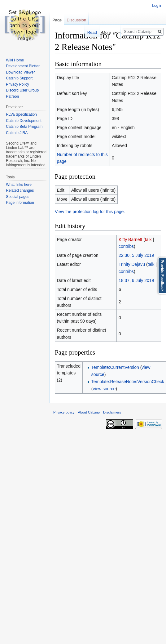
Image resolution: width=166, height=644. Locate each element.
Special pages (17, 197)
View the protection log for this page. (90, 212)
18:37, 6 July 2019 (136, 280)
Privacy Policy (17, 84)
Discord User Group (22, 90)
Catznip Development (24, 121)
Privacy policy (64, 412)
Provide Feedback (162, 276)
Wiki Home (15, 60)
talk (148, 239)
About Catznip (89, 412)
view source (104, 389)
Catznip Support (19, 78)
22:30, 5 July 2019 (136, 255)
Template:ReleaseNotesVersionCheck (128, 382)
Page (57, 20)
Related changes (20, 190)
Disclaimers (112, 412)
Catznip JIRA (17, 133)
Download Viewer (20, 72)
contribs (126, 246)
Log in (157, 6)
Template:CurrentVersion (115, 367)
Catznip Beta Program (24, 127)
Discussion (76, 20)
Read (88, 32)
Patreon (12, 96)
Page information (20, 203)
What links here (19, 185)
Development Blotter (23, 66)
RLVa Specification (21, 114)
